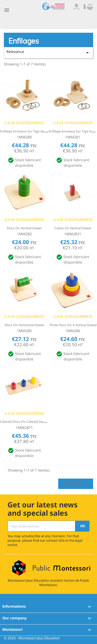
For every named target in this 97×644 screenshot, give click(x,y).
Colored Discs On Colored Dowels (25, 422)
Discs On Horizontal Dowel (24, 325)
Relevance (49, 52)
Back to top (76, 484)
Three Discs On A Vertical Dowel (73, 325)
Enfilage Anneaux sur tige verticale (27, 131)
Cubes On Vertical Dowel (73, 228)
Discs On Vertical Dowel (24, 228)
